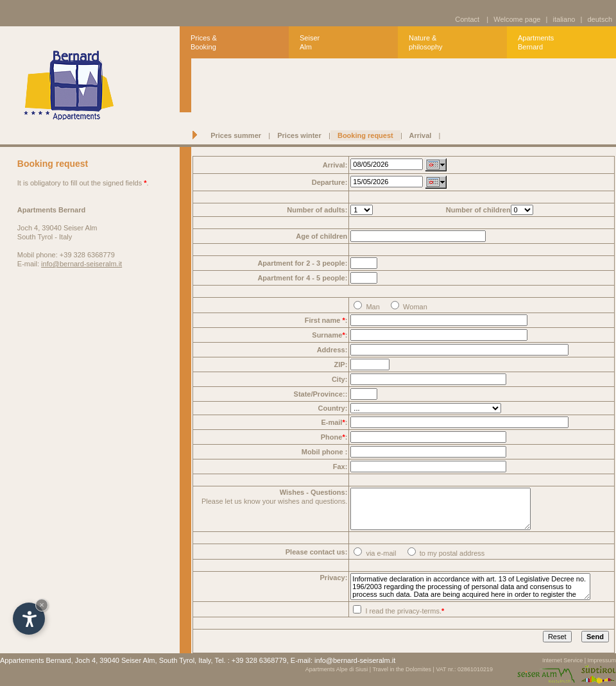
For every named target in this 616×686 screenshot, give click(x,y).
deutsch (598, 19)
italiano (564, 19)
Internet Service (562, 660)
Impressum (602, 660)
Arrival (421, 135)
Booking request (365, 135)
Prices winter (299, 135)
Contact (467, 19)
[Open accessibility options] (29, 619)
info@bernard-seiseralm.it (81, 264)
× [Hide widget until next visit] (42, 605)
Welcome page (517, 19)
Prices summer (236, 135)
